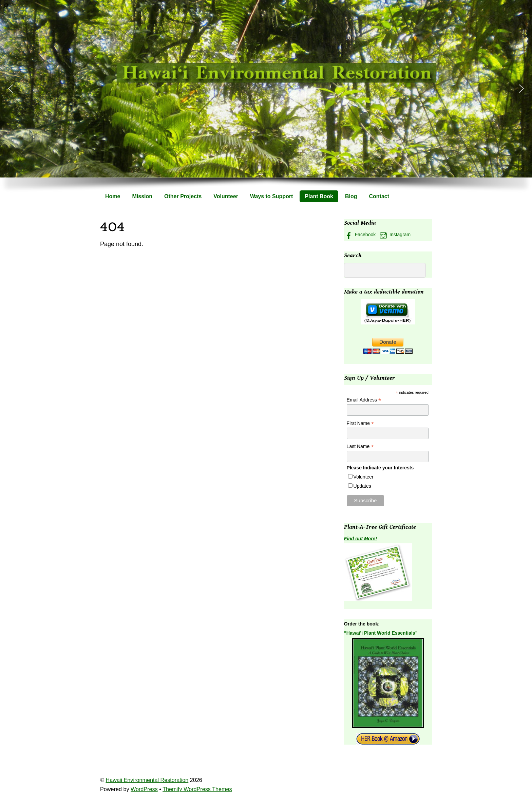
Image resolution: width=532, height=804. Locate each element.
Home (113, 196)
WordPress (144, 789)
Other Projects (183, 196)
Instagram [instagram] (395, 235)
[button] (11, 89)
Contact (379, 196)
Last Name (360, 446)
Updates (362, 486)
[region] (266, 101)
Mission (142, 196)
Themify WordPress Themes (197, 789)
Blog (351, 196)
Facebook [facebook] (360, 235)
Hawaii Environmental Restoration (147, 780)
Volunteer (226, 196)
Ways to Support (272, 196)
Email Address (364, 400)
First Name (360, 423)
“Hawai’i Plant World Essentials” (381, 633)
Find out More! (360, 539)
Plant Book (319, 196)
